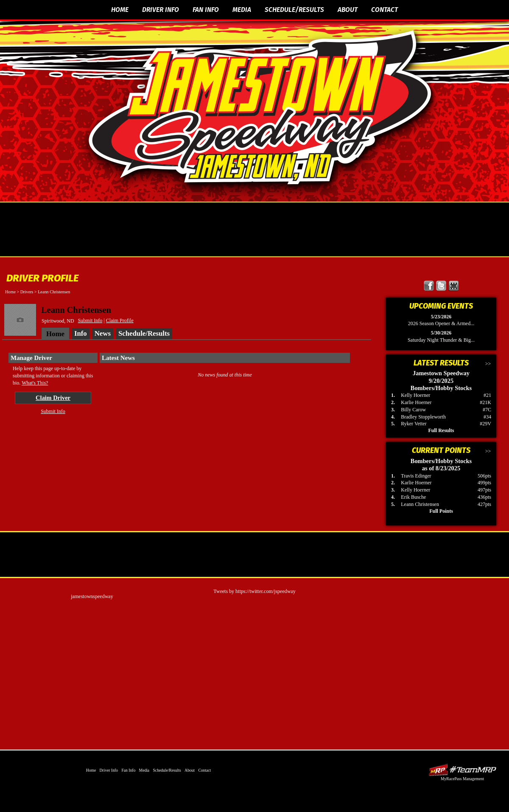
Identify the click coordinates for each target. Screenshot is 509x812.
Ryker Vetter (414, 424)
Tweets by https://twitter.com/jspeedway (254, 591)
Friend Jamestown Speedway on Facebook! (429, 286)
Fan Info (206, 10)
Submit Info (90, 320)
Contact (385, 10)
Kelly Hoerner (415, 395)
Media (242, 10)
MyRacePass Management (462, 779)
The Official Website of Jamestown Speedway (260, 108)
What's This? (35, 383)
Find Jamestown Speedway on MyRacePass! (454, 286)
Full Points (441, 511)
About (348, 10)
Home (120, 10)
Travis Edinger (416, 476)
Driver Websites (462, 770)
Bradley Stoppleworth (423, 417)
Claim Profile (120, 320)
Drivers (27, 292)
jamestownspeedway (92, 596)
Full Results (441, 430)
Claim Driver (53, 398)
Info (81, 333)
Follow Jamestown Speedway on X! (441, 286)
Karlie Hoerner (416, 402)
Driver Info (161, 10)
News (103, 333)
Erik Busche (413, 497)
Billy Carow (413, 410)
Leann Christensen (420, 504)
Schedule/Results (294, 10)
